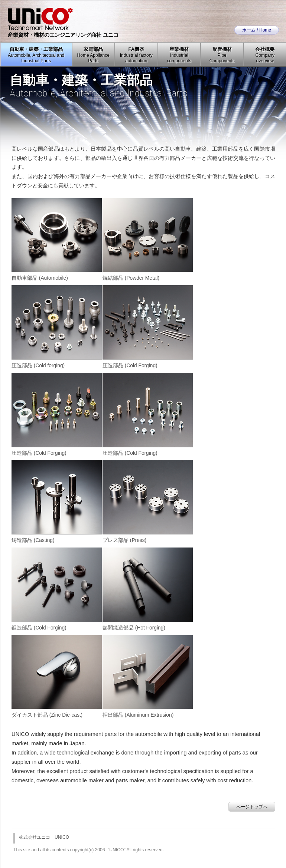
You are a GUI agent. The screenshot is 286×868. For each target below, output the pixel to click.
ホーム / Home (257, 30)
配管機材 (222, 55)
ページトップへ (252, 807)
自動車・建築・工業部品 (36, 55)
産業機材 (179, 55)
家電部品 (93, 55)
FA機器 (136, 55)
